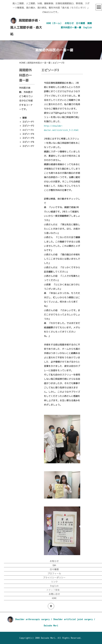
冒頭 (24, 118)
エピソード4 (28, 134)
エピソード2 (28, 126)
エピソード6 (28, 142)
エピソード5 (28, 138)
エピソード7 (28, 146)
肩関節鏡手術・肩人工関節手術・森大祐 (26, 27)
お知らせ (69, 23)
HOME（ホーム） (54, 23)
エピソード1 (28, 122)
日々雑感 (80, 23)
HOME (22, 63)
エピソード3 (28, 130)
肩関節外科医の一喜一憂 (39, 63)
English (88, 27)
